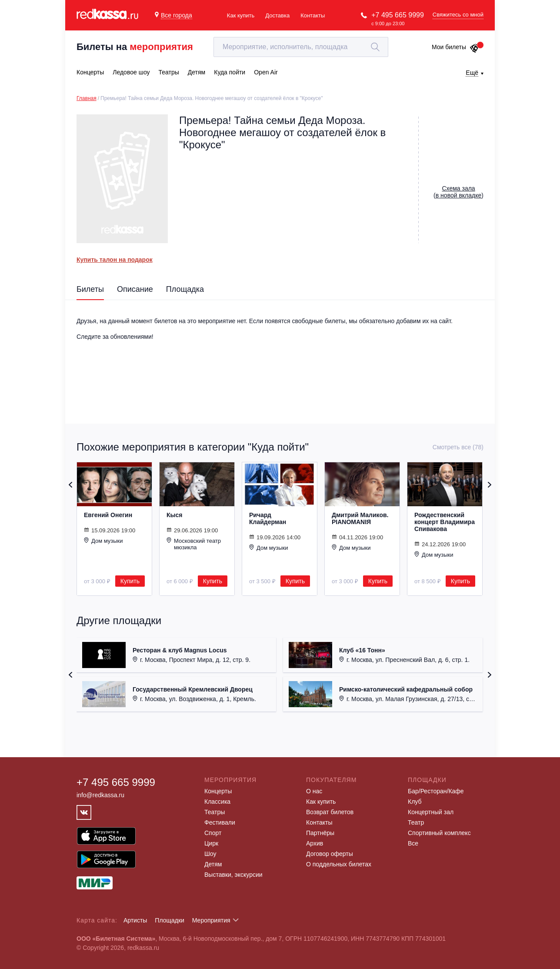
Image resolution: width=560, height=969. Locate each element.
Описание (135, 289)
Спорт (213, 833)
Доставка (277, 15)
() (458, 192)
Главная (87, 98)
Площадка (185, 289)
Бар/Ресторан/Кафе (436, 791)
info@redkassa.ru (100, 795)
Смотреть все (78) (458, 447)
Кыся (174, 515)
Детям (213, 864)
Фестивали (220, 822)
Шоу (210, 854)
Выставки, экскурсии (233, 875)
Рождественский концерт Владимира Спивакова (445, 522)
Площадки (170, 920)
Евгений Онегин (108, 515)
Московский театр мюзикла (194, 544)
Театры (215, 812)
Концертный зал (431, 812)
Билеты (90, 289)
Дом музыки (103, 541)
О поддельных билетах (339, 864)
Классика (217, 802)
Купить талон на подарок (115, 260)
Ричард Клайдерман (268, 518)
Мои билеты (455, 47)
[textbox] (301, 47)
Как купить (241, 15)
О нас (314, 791)
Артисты (135, 920)
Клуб (415, 802)
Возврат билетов (330, 812)
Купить (130, 581)
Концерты (218, 791)
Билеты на (135, 47)
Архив (315, 843)
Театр (416, 822)
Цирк (211, 843)
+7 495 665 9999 (398, 15)
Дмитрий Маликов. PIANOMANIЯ (360, 518)
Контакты (313, 15)
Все (413, 843)
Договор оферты (330, 854)
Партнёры (320, 833)
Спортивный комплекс (439, 833)
